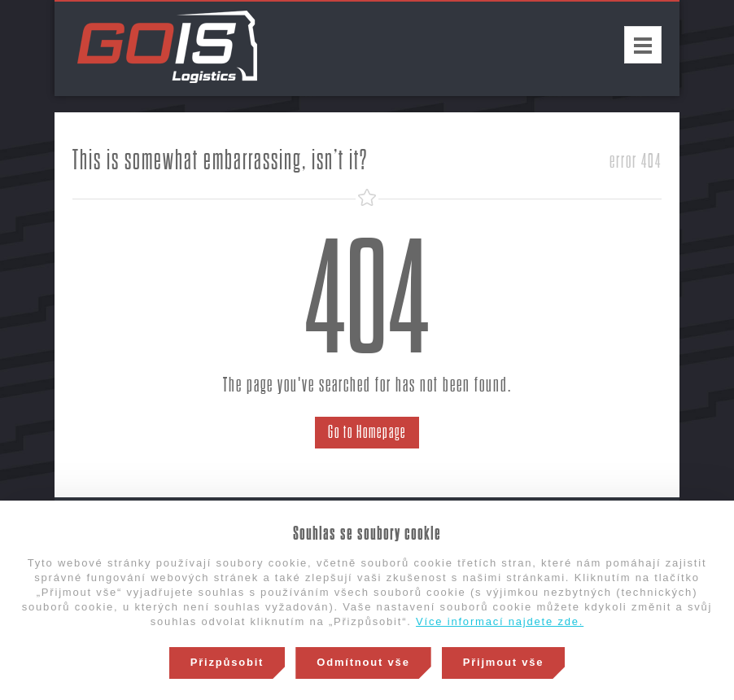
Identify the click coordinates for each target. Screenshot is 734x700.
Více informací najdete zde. (500, 621)
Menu (643, 45)
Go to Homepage (367, 433)
